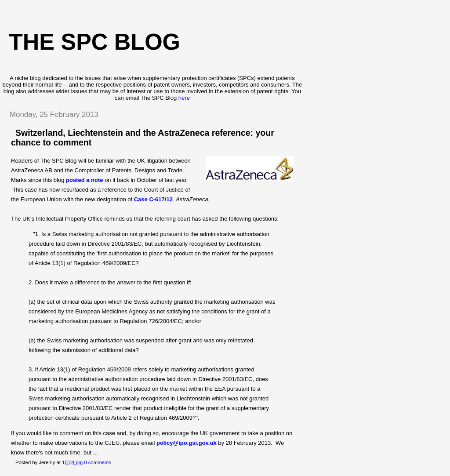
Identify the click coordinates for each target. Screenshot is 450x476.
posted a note (85, 180)
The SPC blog (94, 42)
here (184, 98)
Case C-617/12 (154, 199)
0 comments (98, 462)
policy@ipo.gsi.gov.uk (187, 443)
